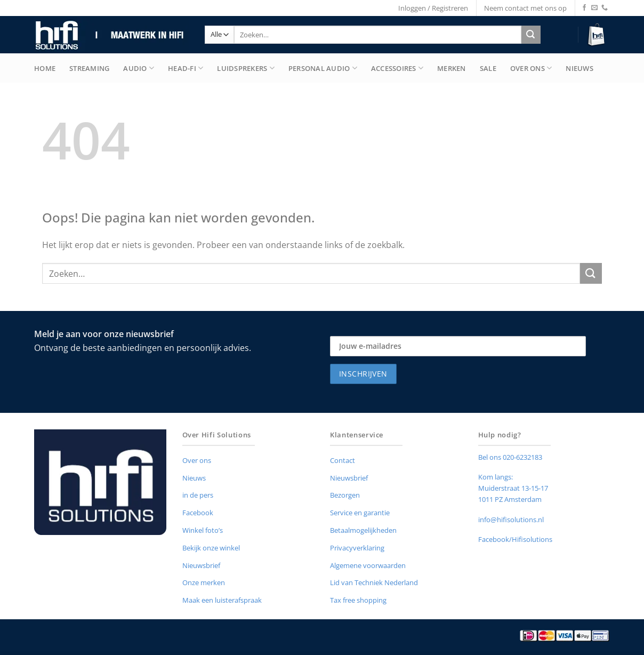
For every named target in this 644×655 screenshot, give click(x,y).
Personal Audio (323, 68)
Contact (343, 460)
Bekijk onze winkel (211, 548)
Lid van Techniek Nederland (374, 582)
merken (452, 68)
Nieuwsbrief (201, 565)
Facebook (198, 513)
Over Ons (531, 68)
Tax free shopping (358, 600)
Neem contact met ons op (525, 8)
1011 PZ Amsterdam (510, 499)
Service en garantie (360, 513)
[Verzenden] (531, 35)
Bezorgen (345, 495)
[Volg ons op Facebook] (584, 8)
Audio (139, 68)
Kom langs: (496, 477)
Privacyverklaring (357, 548)
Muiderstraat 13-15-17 (513, 488)
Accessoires (397, 68)
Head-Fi (186, 68)
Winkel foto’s (203, 530)
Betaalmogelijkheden (363, 530)
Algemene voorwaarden (368, 565)
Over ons (197, 460)
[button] (598, 35)
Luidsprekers (246, 68)
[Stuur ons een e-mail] (594, 8)
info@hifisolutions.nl (511, 520)
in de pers (198, 495)
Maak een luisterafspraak (222, 600)
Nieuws (579, 68)
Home (45, 68)
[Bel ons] (605, 8)
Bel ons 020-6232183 (510, 457)
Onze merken (204, 582)
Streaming (89, 68)
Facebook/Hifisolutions (515, 539)
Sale (488, 68)
